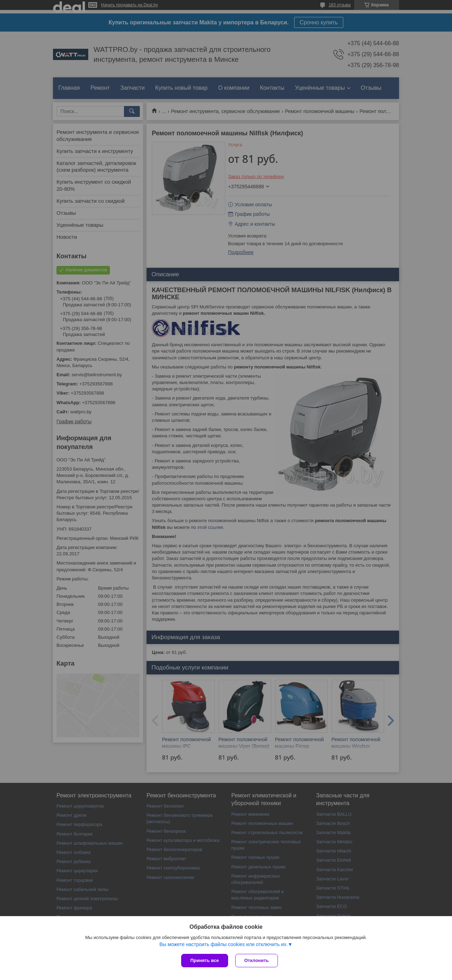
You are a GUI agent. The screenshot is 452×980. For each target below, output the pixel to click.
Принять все (205, 960)
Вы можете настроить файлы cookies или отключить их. (223, 944)
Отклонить (257, 960)
